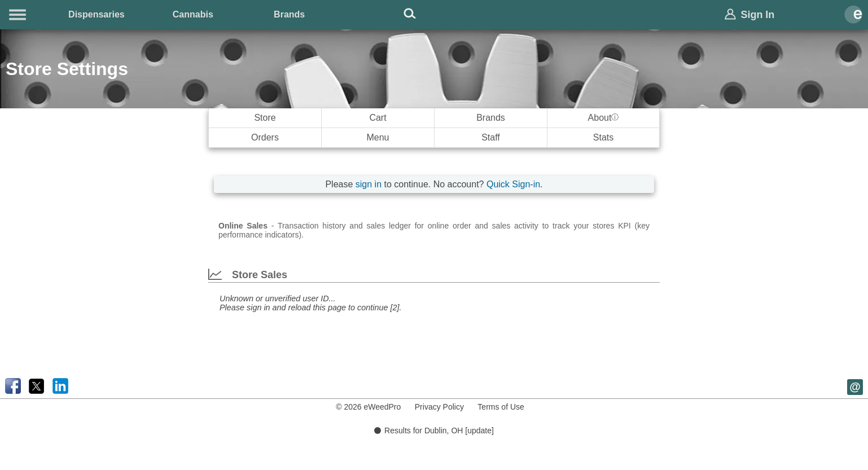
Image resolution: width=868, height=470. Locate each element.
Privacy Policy (439, 407)
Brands (289, 14)
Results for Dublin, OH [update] (434, 431)
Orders (265, 137)
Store (265, 118)
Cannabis (193, 14)
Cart (378, 118)
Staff (491, 137)
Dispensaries (97, 14)
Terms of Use (501, 407)
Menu (378, 137)
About (604, 118)
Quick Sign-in (513, 184)
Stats (603, 137)
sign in (369, 184)
